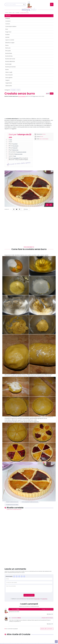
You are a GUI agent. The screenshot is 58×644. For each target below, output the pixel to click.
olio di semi (16, 146)
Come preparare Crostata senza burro (30, 502)
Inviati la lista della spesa (19, 164)
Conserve (8, 21)
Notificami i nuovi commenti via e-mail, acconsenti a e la (30, 599)
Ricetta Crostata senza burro (12, 502)
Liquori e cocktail (10, 40)
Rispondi (50, 614)
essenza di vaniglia (22, 152)
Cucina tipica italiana (11, 26)
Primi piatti (8, 51)
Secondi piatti (9, 75)
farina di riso (15, 150)
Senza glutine (9, 78)
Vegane (7, 80)
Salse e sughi (9, 72)
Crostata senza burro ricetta (12, 505)
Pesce (7, 45)
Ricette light (8, 64)
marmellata (16, 158)
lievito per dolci (19, 154)
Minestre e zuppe (10, 43)
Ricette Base (9, 53)
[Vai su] (56, 642)
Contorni (8, 24)
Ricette (10, 13)
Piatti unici (8, 48)
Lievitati (7, 37)
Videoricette (9, 86)
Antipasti (8, 18)
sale (15, 156)
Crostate (17, 13)
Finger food (8, 32)
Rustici (7, 70)
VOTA (52, 94)
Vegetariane (9, 83)
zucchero (15, 144)
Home (7, 13)
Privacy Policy (37, 599)
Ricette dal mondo (10, 59)
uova (11, 140)
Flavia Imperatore (22, 96)
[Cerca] (14, 4)
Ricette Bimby (9, 56)
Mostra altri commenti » (47, 629)
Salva (26, 209)
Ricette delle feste (10, 61)
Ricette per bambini (10, 67)
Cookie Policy (45, 599)
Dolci (13, 13)
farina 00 (15, 148)
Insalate (7, 35)
